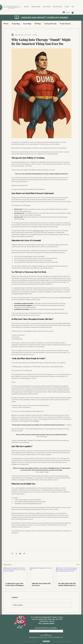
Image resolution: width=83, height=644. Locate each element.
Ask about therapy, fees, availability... (46, 628)
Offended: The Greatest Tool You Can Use (41, 584)
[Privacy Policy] (46, 641)
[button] (73, 12)
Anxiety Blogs (16, 24)
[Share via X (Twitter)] (16, 554)
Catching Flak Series (50, 24)
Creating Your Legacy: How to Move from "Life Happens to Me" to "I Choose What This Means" (15, 584)
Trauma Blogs (27, 24)
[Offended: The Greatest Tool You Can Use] (42, 574)
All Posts (6, 24)
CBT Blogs (38, 24)
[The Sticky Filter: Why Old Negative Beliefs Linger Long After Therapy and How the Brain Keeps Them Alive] (68, 574)
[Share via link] (24, 554)
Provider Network (65, 24)
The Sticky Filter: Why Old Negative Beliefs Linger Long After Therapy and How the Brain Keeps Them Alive (68, 584)
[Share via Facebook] (12, 554)
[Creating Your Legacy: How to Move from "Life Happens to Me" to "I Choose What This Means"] (15, 574)
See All (78, 564)
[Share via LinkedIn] (20, 554)
